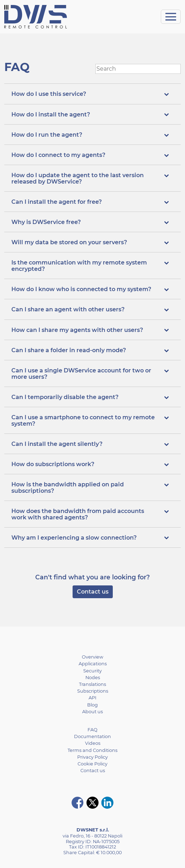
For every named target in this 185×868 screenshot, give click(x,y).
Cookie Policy (92, 764)
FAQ (92, 730)
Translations (92, 684)
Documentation (92, 736)
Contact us (93, 592)
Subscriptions (93, 691)
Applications (93, 664)
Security (92, 671)
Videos (93, 743)
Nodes (93, 678)
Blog (92, 705)
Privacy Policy (92, 757)
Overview (92, 657)
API (92, 698)
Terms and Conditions (92, 750)
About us (92, 712)
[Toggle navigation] (171, 17)
